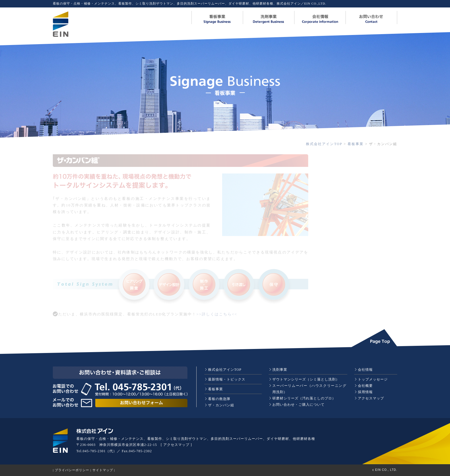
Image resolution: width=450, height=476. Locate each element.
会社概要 (365, 386)
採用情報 (365, 392)
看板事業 (356, 144)
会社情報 (365, 370)
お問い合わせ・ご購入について (298, 405)
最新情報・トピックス (227, 379)
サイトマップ (103, 470)
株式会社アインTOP (324, 144)
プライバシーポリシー (72, 470)
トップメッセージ (373, 379)
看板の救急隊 (219, 399)
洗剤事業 (280, 370)
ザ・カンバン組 (221, 405)
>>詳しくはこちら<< (217, 314)
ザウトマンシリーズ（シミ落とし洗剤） (306, 379)
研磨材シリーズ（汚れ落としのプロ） (304, 398)
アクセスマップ (371, 398)
